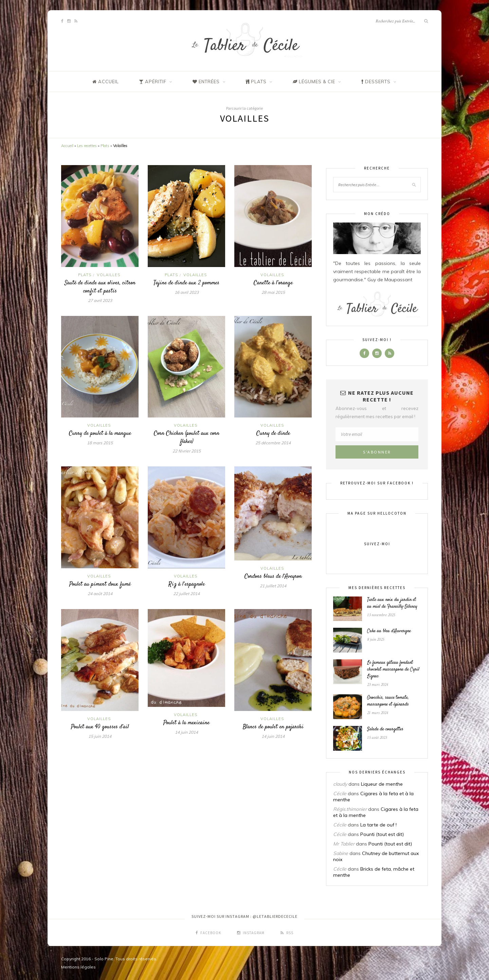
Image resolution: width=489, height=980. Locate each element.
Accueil (67, 146)
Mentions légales (78, 967)
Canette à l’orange (273, 283)
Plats (105, 146)
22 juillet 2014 (186, 594)
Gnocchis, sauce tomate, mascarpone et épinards (388, 701)
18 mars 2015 (100, 443)
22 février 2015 (187, 451)
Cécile (340, 794)
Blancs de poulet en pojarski (273, 727)
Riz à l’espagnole (187, 584)
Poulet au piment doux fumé (100, 584)
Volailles (108, 275)
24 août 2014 (100, 594)
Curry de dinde (273, 433)
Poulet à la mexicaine (186, 723)
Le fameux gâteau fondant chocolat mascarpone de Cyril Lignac (393, 670)
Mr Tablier (344, 844)
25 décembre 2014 (273, 443)
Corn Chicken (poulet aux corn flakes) (187, 438)
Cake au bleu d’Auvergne (389, 631)
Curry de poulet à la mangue (100, 433)
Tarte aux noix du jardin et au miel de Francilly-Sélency (392, 603)
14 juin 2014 (186, 732)
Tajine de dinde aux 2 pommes (186, 283)
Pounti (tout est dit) (382, 834)
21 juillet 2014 (273, 586)
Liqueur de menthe (382, 784)
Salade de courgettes (385, 729)
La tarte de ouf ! (378, 825)
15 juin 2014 (100, 736)
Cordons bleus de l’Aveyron (273, 576)
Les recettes (87, 146)
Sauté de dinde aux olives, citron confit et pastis (100, 287)
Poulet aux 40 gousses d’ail (100, 727)
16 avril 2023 (187, 292)
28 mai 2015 (273, 292)
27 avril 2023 (100, 300)
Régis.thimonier (350, 809)
